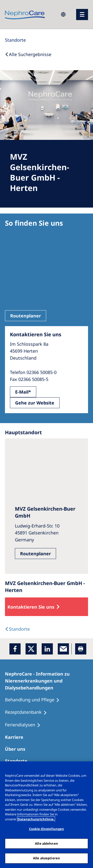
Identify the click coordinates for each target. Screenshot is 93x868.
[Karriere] (16, 737)
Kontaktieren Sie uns (31, 607)
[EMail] (63, 649)
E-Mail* (23, 392)
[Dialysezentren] (18, 761)
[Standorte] (15, 40)
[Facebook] (15, 649)
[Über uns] (17, 749)
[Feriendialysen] (25, 725)
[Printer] (81, 649)
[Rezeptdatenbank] (28, 712)
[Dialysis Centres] (17, 629)
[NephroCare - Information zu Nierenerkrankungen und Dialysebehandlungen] (46, 681)
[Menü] (82, 15)
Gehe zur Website (35, 403)
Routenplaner (26, 316)
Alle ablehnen (46, 843)
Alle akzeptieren (46, 858)
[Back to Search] (28, 54)
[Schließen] (87, 768)
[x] (31, 649)
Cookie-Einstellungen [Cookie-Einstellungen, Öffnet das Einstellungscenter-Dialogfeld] (47, 829)
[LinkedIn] (47, 649)
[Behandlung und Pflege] (34, 700)
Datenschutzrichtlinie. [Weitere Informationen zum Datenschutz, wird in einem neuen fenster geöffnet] (36, 819)
